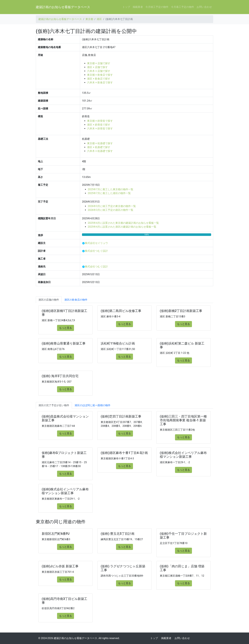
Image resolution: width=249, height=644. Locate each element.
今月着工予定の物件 (183, 7)
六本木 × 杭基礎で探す (100, 151)
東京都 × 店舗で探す (99, 63)
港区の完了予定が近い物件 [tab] (54, 405)
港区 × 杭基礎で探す (99, 147)
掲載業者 (138, 7)
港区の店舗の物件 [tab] (49, 300)
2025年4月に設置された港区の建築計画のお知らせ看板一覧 (122, 227)
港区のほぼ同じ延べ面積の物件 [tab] (93, 405)
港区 (99, 19)
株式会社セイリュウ (96, 243)
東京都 (89, 19)
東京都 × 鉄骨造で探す (100, 121)
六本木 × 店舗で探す (99, 71)
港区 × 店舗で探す (97, 67)
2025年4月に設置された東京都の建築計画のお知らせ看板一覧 (123, 223)
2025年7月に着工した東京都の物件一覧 (111, 189)
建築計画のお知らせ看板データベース (63, 7)
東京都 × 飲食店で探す (100, 75)
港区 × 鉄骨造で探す (99, 125)
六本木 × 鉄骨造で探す (100, 128)
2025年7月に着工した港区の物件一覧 (109, 193)
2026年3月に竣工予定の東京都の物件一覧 (112, 206)
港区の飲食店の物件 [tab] (76, 300)
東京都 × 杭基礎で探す (100, 143)
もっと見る (66, 328)
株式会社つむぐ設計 (96, 251)
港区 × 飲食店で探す (99, 79)
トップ (126, 7)
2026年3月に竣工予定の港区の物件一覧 (111, 210)
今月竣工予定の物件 (157, 7)
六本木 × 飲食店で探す (100, 82)
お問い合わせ (204, 7)
